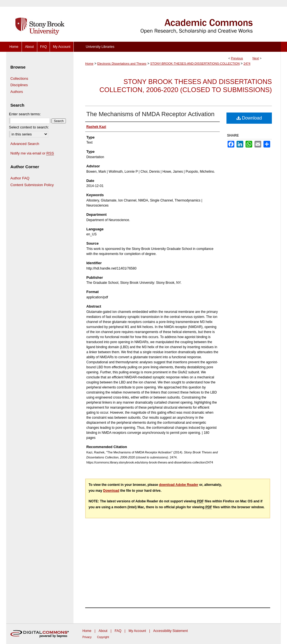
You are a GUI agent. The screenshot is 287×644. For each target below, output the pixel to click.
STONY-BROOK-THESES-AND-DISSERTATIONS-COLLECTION (195, 64)
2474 (247, 64)
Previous (237, 58)
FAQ (118, 631)
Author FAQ (20, 178)
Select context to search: (29, 127)
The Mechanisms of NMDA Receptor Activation (150, 114)
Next (256, 58)
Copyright (103, 637)
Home (89, 64)
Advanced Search (25, 144)
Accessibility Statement (171, 631)
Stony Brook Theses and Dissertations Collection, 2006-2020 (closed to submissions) (186, 86)
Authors (17, 92)
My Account (137, 631)
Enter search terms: (25, 114)
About (103, 631)
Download (249, 118)
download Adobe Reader (179, 485)
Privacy (87, 637)
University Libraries (100, 47)
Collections (19, 79)
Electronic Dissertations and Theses (122, 64)
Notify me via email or (32, 153)
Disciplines (19, 85)
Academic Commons (177, 21)
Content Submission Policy (32, 185)
